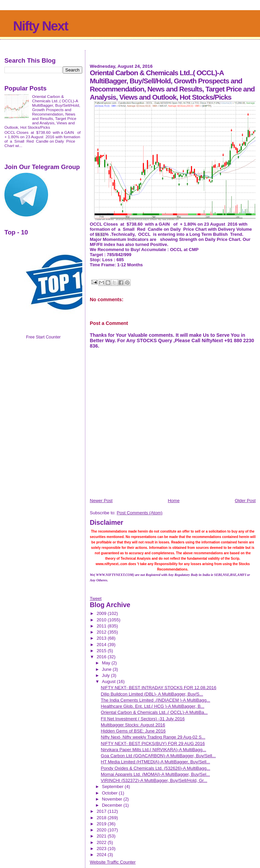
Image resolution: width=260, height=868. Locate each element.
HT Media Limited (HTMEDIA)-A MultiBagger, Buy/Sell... (156, 762)
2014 (102, 645)
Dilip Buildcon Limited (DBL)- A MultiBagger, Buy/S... (152, 694)
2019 (102, 824)
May (107, 663)
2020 (102, 830)
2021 (102, 836)
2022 (102, 842)
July (106, 675)
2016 (102, 657)
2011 (102, 626)
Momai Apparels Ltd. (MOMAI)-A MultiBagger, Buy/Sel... (155, 774)
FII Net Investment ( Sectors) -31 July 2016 (143, 719)
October (110, 793)
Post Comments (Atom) (140, 513)
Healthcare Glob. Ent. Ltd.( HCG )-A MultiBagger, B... (153, 706)
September (113, 787)
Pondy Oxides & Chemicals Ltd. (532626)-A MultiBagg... (156, 768)
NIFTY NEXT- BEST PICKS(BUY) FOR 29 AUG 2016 (153, 743)
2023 (102, 849)
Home (174, 501)
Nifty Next (40, 26)
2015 (102, 651)
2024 (102, 855)
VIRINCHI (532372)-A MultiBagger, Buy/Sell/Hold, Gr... (154, 780)
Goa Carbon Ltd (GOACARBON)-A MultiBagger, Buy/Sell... (158, 756)
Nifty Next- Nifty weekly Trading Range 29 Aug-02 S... (153, 737)
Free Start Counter (43, 337)
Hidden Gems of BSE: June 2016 (133, 731)
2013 (102, 638)
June (107, 669)
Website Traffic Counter (113, 862)
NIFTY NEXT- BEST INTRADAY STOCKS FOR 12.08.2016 (159, 688)
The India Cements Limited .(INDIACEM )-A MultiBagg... (156, 700)
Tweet (96, 598)
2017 (102, 811)
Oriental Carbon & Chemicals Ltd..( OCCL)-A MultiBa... (154, 712)
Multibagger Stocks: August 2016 (133, 725)
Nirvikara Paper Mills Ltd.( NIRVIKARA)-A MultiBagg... (154, 750)
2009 (102, 613)
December (113, 805)
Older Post (245, 501)
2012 (102, 632)
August (109, 681)
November (113, 799)
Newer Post (101, 501)
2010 (102, 620)
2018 (102, 818)
